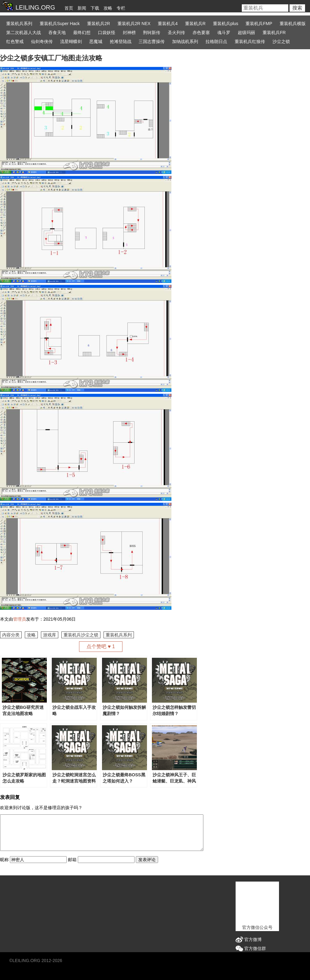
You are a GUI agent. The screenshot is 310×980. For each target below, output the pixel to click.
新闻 (82, 8)
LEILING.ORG (26, 960)
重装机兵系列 (19, 24)
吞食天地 (57, 33)
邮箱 (72, 860)
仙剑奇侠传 (42, 41)
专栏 (121, 8)
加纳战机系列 (185, 41)
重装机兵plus (226, 24)
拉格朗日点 (216, 41)
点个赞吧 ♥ (101, 646)
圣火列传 (176, 33)
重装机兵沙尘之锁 (81, 635)
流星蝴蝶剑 (71, 41)
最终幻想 (82, 33)
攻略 (108, 8)
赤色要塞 (201, 33)
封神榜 (129, 33)
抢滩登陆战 (121, 41)
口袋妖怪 (107, 33)
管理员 (20, 619)
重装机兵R (195, 24)
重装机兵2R (99, 24)
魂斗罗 (224, 33)
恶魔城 (96, 41)
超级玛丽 (246, 33)
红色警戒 (15, 41)
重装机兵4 (168, 24)
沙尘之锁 (281, 41)
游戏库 (50, 635)
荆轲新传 (152, 33)
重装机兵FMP (259, 24)
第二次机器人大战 (24, 33)
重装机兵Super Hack (60, 24)
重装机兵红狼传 (250, 41)
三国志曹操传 (152, 41)
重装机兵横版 (293, 24)
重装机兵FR (274, 33)
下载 (95, 8)
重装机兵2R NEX (134, 24)
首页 (69, 8)
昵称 (4, 860)
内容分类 (11, 635)
